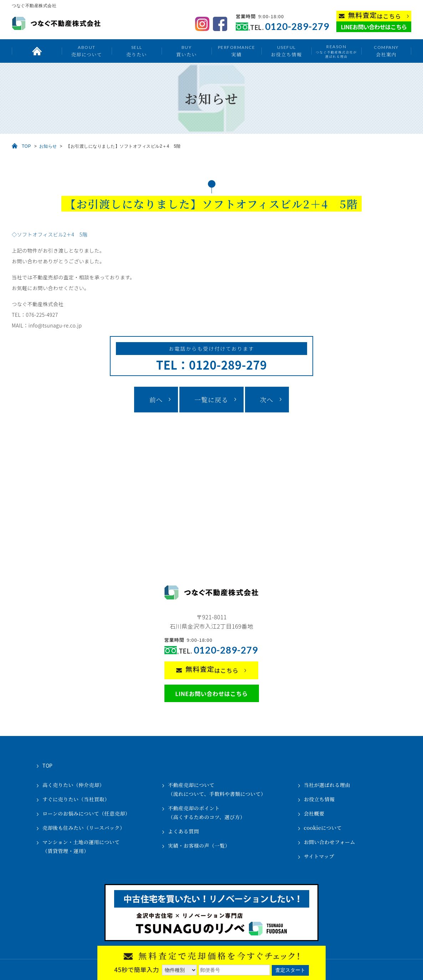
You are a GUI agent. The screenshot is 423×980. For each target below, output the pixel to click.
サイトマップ (319, 856)
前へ (156, 400)
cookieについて (323, 828)
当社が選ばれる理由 (327, 785)
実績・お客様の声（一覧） (199, 846)
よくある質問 (184, 831)
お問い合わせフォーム (330, 842)
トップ (37, 51)
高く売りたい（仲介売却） (73, 785)
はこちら (375, 16)
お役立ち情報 (286, 51)
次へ (267, 400)
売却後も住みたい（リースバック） (84, 828)
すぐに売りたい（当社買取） (76, 799)
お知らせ (48, 146)
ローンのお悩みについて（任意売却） (86, 813)
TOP (26, 146)
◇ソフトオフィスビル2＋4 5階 (50, 234)
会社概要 (314, 813)
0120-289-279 (297, 27)
